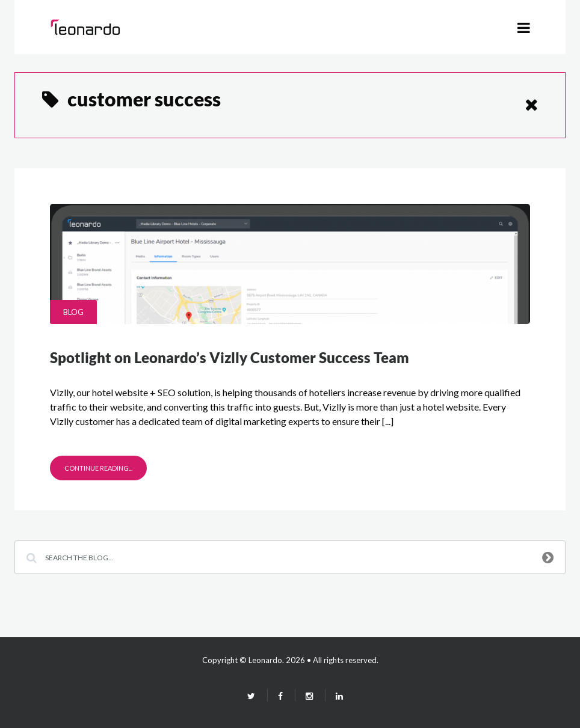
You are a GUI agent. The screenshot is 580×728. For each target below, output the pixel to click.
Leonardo (265, 660)
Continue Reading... (98, 468)
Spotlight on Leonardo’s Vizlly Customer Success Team (230, 357)
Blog (73, 312)
